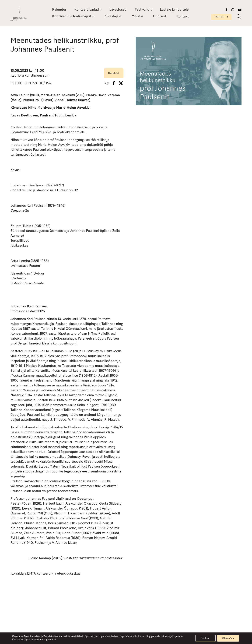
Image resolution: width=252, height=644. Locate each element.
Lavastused (118, 10)
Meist (136, 16)
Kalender (59, 10)
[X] (121, 83)
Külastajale (113, 16)
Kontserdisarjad (87, 10)
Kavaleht (114, 73)
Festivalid (142, 10)
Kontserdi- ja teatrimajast (72, 16)
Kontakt (183, 18)
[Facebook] (114, 83)
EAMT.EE (221, 17)
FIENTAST (31, 83)
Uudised (160, 17)
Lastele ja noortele (174, 10)
